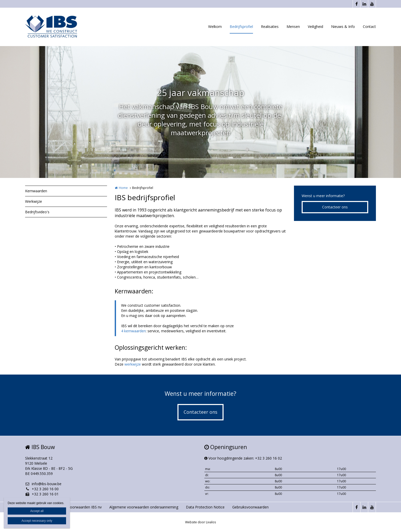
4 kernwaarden (133, 331)
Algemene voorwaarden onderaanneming (144, 507)
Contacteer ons (335, 207)
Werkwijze (34, 201)
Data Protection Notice (205, 507)
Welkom (215, 26)
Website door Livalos (200, 522)
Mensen (293, 26)
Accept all (37, 511)
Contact (369, 26)
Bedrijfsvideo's (37, 212)
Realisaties (270, 26)
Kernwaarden (36, 191)
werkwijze (133, 364)
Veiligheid (315, 26)
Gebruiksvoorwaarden (250, 507)
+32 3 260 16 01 (42, 494)
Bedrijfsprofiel (241, 26)
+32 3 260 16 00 (42, 489)
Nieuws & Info (343, 26)
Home (123, 188)
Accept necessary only (37, 521)
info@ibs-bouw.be (43, 484)
